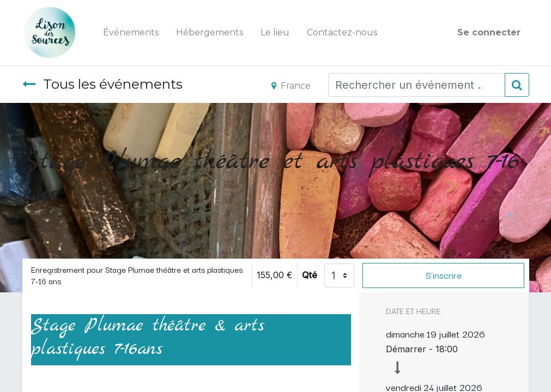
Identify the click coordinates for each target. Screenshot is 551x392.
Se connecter (489, 32)
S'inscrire (444, 275)
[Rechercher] (517, 85)
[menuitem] (131, 33)
